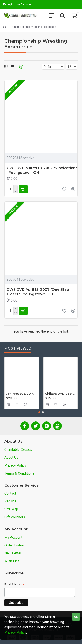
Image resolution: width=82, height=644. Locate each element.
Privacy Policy (15, 632)
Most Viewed (18, 348)
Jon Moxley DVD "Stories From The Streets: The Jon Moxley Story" (22, 394)
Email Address (14, 585)
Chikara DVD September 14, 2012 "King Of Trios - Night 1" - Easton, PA (61, 394)
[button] (39, 412)
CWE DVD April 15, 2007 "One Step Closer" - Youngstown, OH (38, 292)
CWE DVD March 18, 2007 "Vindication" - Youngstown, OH (42, 170)
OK (76, 617)
